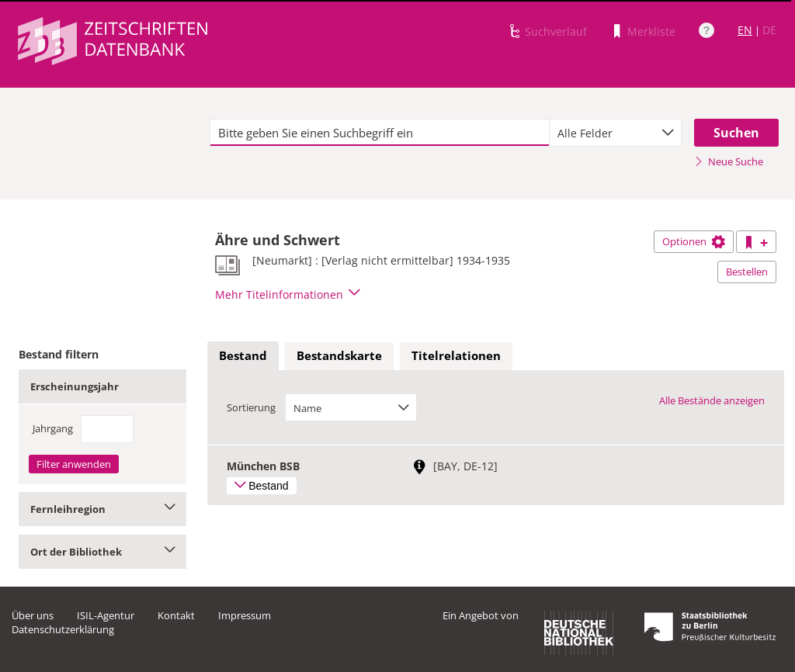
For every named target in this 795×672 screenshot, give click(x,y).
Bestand (243, 355)
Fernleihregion (102, 509)
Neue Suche (729, 161)
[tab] (243, 356)
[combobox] (615, 133)
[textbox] (380, 133)
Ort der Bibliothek (102, 552)
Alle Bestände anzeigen (712, 400)
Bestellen (747, 272)
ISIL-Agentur (106, 615)
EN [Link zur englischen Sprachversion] (745, 30)
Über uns (33, 615)
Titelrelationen (456, 355)
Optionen (694, 241)
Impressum (245, 615)
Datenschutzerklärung (63, 629)
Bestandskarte (339, 355)
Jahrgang (53, 428)
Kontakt (176, 615)
